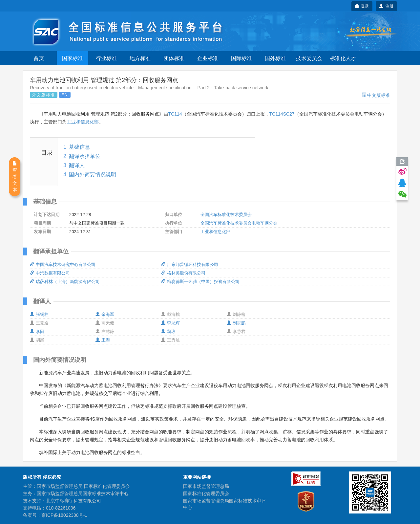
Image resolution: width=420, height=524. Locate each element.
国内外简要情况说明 (93, 175)
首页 (39, 58)
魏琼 (168, 331)
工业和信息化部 (83, 122)
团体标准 (174, 58)
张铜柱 (39, 314)
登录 (362, 6)
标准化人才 (343, 58)
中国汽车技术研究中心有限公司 (63, 264)
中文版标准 (376, 95)
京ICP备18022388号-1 (64, 515)
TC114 (175, 114)
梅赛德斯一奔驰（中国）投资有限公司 (200, 282)
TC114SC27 (282, 114)
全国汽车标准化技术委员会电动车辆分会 (239, 223)
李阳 (37, 331)
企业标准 (208, 58)
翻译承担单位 (85, 156)
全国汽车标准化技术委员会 (226, 215)
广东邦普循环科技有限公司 (190, 264)
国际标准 (241, 58)
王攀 (103, 340)
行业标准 (106, 58)
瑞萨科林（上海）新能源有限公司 (65, 282)
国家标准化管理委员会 (206, 493)
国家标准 (73, 58)
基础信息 (79, 147)
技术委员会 (309, 58)
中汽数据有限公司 (50, 273)
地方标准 (140, 58)
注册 (386, 6)
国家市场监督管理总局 (206, 486)
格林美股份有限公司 (183, 273)
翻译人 (77, 165)
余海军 (105, 314)
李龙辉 (170, 323)
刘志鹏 (236, 323)
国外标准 (275, 58)
